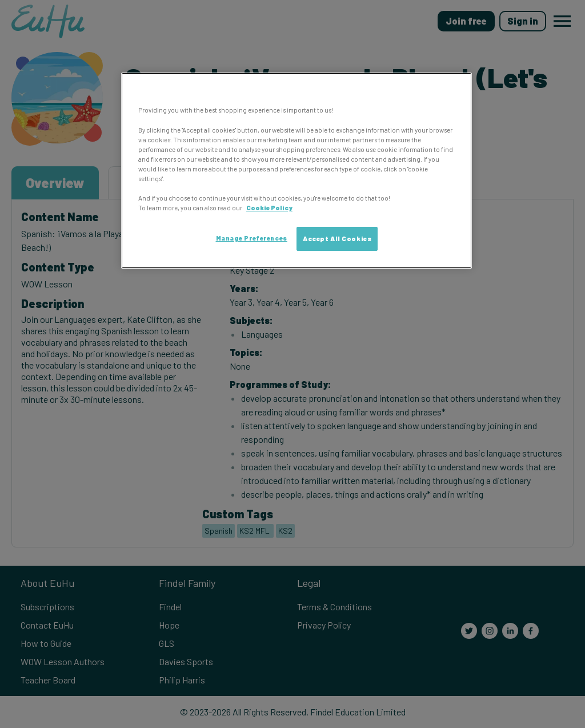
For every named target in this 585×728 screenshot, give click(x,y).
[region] (296, 171)
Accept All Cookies (337, 239)
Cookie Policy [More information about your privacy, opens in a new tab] (269, 208)
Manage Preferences (252, 238)
